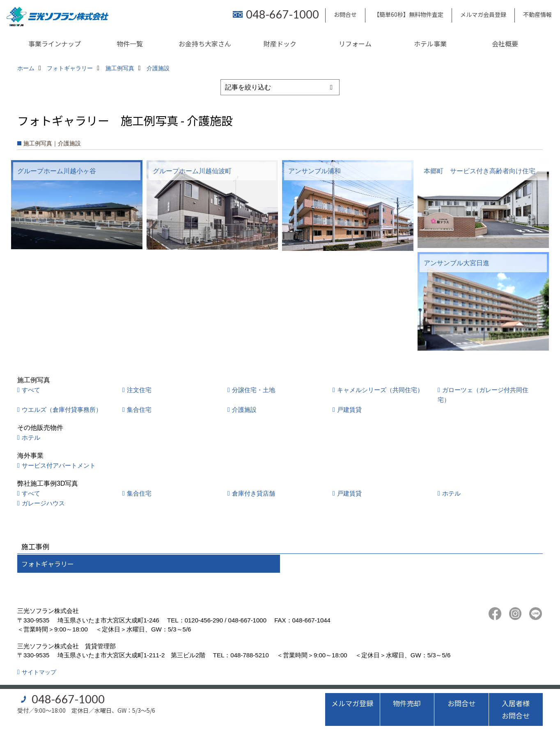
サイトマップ (39, 672)
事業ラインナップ (55, 44)
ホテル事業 (430, 44)
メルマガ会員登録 (483, 14)
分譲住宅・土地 (254, 390)
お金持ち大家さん (205, 44)
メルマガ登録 (352, 703)
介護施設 (244, 410)
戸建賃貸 (349, 410)
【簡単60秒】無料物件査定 (409, 14)
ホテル (31, 437)
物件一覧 (130, 44)
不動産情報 (537, 14)
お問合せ (345, 14)
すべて (31, 390)
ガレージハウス (43, 503)
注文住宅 (139, 390)
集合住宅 (139, 410)
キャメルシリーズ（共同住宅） (380, 390)
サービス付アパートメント (59, 465)
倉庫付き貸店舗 (254, 493)
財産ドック (280, 44)
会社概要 (505, 44)
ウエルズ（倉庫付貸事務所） (62, 410)
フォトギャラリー (48, 564)
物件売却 (407, 703)
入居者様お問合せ (516, 709)
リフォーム (355, 44)
